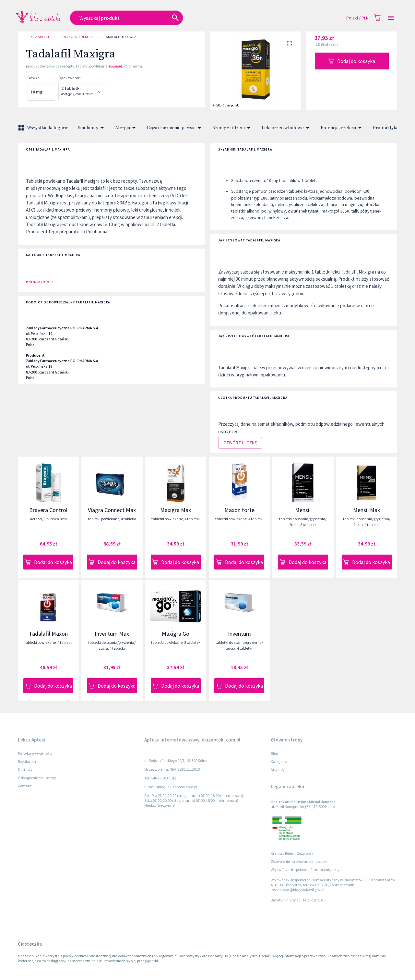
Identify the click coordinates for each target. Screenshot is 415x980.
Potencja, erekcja (77, 37)
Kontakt (24, 786)
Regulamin (27, 761)
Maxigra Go (176, 634)
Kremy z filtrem (232, 128)
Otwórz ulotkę (240, 443)
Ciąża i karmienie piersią (175, 128)
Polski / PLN (357, 18)
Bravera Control (48, 510)
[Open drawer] (391, 18)
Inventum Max (112, 634)
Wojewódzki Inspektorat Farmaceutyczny (305, 870)
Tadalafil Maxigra (120, 37)
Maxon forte (239, 510)
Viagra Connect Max (112, 510)
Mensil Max (367, 510)
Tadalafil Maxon (48, 634)
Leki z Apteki (38, 37)
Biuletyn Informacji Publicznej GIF (299, 900)
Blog (274, 753)
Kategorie (279, 761)
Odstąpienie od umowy (37, 778)
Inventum (239, 634)
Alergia (126, 128)
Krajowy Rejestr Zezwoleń (292, 853)
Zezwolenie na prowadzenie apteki (300, 861)
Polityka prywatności (35, 753)
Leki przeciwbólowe (287, 128)
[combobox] (161, 18)
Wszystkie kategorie (44, 128)
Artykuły (278, 770)
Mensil (303, 510)
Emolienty (92, 128)
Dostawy (25, 770)
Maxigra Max (176, 510)
